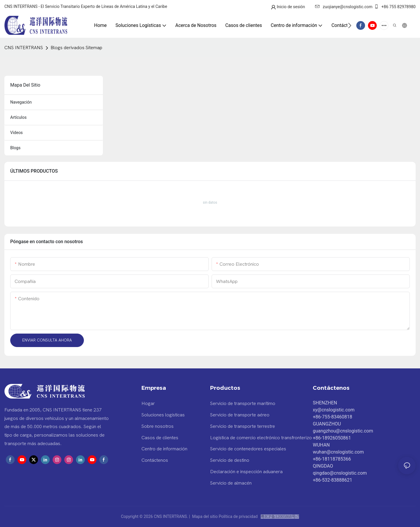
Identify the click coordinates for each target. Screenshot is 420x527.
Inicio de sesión (291, 7)
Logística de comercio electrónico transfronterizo (261, 438)
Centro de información (164, 449)
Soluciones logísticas (163, 415)
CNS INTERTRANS (24, 48)
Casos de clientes (160, 438)
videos (17, 133)
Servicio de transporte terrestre (243, 426)
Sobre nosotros (158, 426)
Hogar (148, 404)
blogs (15, 148)
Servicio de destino (230, 460)
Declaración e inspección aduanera (246, 472)
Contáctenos (155, 460)
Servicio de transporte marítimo (243, 404)
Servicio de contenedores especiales (248, 449)
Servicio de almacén (231, 483)
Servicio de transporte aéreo (240, 415)
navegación (21, 102)
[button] (350, 25)
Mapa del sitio (205, 516)
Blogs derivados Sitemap (76, 48)
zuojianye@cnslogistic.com (344, 7)
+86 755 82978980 (395, 7)
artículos (18, 117)
